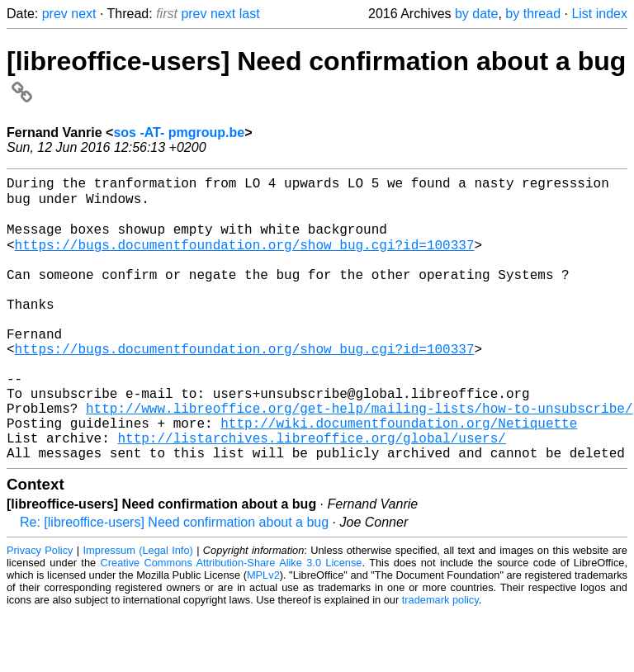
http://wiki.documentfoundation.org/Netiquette (399, 476)
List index (599, 14)
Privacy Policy (40, 610)
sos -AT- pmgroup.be (179, 133)
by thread (533, 14)
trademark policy (440, 659)
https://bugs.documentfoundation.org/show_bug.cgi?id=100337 (245, 258)
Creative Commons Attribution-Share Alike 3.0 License (232, 622)
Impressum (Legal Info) (138, 610)
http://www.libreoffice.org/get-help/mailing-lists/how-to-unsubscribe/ (359, 457)
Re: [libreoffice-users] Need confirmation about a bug (174, 582)
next (83, 14)
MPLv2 (263, 634)
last (250, 14)
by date (476, 14)
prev (55, 14)
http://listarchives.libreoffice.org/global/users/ (311, 494)
